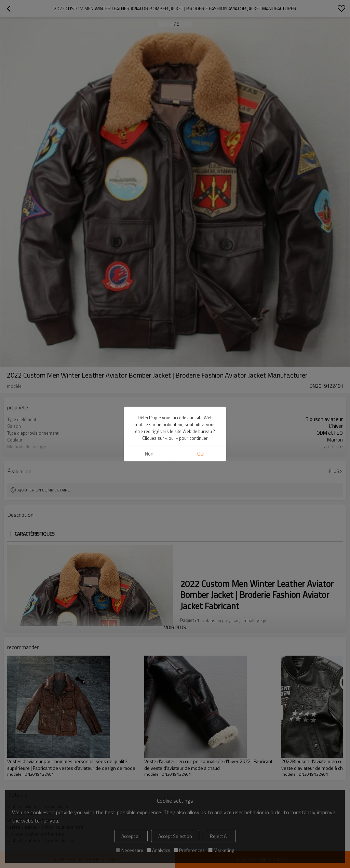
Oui (201, 454)
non (149, 454)
